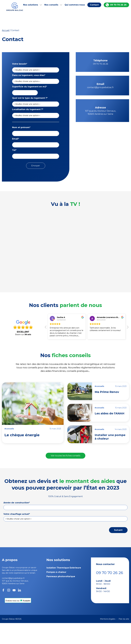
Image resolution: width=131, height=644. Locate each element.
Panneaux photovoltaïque (61, 576)
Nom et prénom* (21, 127)
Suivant (118, 530)
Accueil (6, 30)
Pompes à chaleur (56, 572)
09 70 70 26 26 (118, 5)
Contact (94, 5)
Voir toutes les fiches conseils (65, 456)
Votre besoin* (20, 64)
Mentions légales (108, 619)
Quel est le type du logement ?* (30, 98)
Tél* (14, 150)
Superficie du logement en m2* (30, 87)
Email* (16, 139)
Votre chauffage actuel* (17, 514)
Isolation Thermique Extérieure (64, 568)
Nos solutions (31, 5)
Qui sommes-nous (75, 5)
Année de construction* (17, 503)
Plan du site (124, 619)
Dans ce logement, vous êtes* (29, 75)
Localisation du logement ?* (28, 109)
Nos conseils (51, 5)
